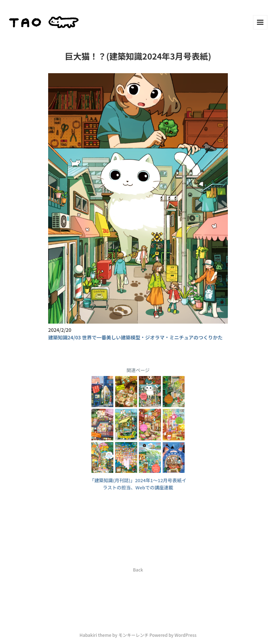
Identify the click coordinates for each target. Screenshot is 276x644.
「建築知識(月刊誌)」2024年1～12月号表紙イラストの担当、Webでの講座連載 (138, 484)
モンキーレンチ (133, 635)
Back (138, 570)
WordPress (186, 635)
